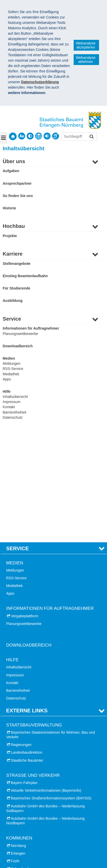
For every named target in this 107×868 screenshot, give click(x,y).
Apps (7, 379)
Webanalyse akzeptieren (86, 45)
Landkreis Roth (18, 790)
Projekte (10, 236)
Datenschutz (13, 417)
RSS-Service (13, 369)
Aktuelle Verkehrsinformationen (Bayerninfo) (46, 680)
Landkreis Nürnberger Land (28, 767)
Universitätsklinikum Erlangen (30, 820)
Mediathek (11, 374)
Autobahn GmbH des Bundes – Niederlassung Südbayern (45, 698)
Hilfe (7, 391)
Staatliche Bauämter (27, 650)
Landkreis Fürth (19, 782)
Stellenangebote (17, 264)
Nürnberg (18, 735)
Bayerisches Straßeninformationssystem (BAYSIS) (51, 688)
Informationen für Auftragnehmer (31, 328)
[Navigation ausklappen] (3, 138)
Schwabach (20, 759)
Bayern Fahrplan (24, 673)
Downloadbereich (18, 346)
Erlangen (18, 743)
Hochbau (14, 226)
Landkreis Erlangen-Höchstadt (30, 774)
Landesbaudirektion (27, 642)
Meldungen (12, 363)
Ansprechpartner (17, 183)
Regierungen (21, 635)
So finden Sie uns (18, 196)
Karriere (13, 254)
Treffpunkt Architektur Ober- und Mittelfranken (42, 828)
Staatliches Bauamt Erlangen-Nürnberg (44, 849)
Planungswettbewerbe (21, 334)
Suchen (91, 137)
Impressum (12, 402)
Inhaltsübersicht (15, 397)
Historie (9, 208)
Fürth (15, 751)
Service (12, 319)
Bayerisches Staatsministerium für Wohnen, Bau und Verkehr (51, 624)
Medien (9, 358)
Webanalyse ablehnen (86, 60)
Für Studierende (17, 288)
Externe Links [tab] (27, 601)
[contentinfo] (39, 136)
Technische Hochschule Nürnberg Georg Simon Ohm (48, 835)
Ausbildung (13, 301)
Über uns (14, 161)
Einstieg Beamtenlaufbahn (25, 276)
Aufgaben (11, 171)
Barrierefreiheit (15, 412)
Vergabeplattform (25, 506)
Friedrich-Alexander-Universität (31, 812)
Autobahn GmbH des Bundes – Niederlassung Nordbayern (45, 711)
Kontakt (9, 407)
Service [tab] (17, 438)
